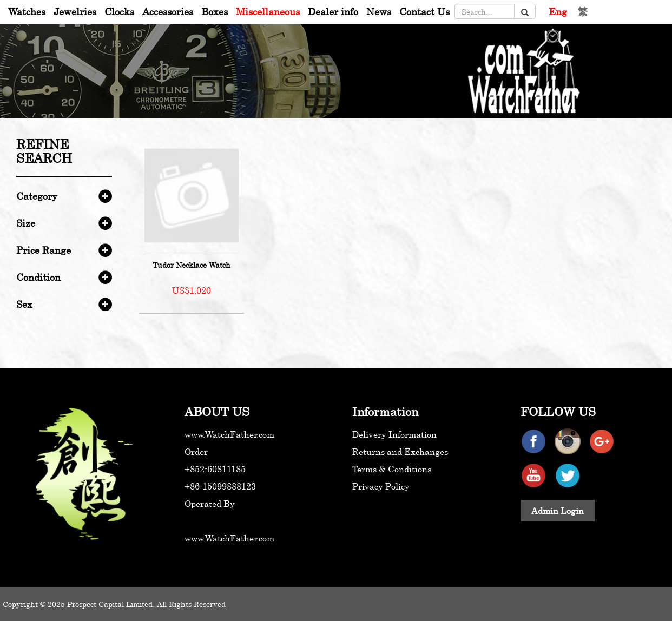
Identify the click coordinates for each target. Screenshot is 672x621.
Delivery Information (394, 434)
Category (37, 196)
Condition (38, 277)
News (379, 11)
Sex (24, 304)
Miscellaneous (268, 11)
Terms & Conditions (392, 469)
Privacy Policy (381, 486)
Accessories (168, 11)
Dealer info (333, 11)
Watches (27, 11)
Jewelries (75, 11)
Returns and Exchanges (400, 452)
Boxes (215, 11)
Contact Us (424, 11)
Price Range (44, 250)
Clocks (119, 11)
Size (26, 223)
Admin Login (558, 511)
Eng (558, 11)
